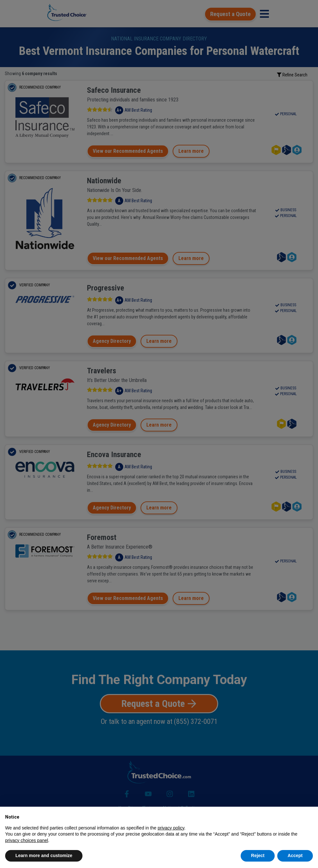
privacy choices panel (27, 840)
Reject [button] (258, 855)
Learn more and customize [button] (44, 855)
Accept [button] (295, 855)
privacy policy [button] (171, 828)
